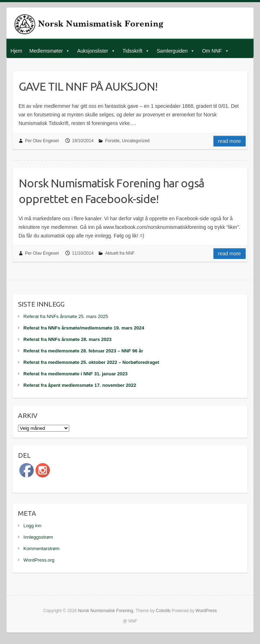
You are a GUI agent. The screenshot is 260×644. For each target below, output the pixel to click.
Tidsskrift (133, 51)
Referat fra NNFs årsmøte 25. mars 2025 (66, 316)
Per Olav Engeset (42, 141)
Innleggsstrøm (38, 537)
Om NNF (212, 51)
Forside (112, 141)
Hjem (16, 51)
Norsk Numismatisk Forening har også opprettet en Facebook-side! (111, 191)
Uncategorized (136, 141)
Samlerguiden (172, 51)
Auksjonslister (93, 51)
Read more (230, 141)
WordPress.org (39, 560)
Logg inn (32, 526)
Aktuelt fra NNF (120, 253)
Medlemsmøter (46, 51)
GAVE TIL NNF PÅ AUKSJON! (88, 86)
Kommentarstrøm (41, 549)
